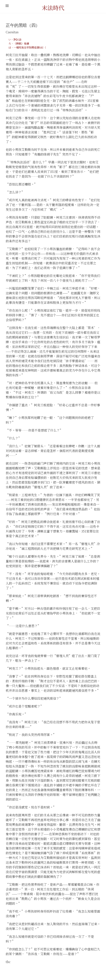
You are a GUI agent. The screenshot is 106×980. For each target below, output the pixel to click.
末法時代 (53, 8)
